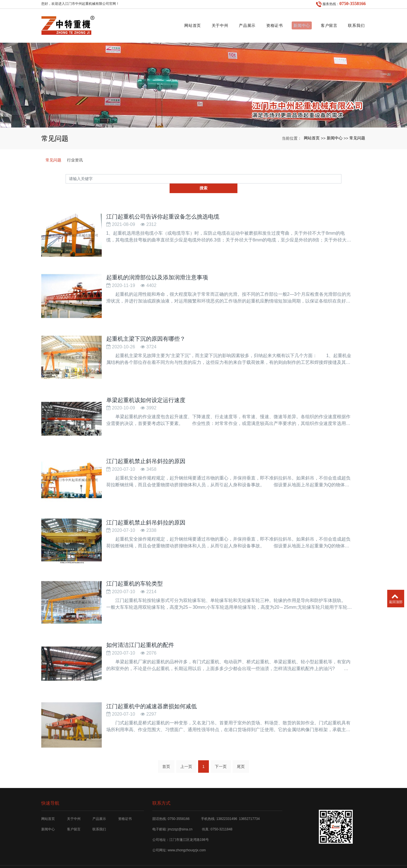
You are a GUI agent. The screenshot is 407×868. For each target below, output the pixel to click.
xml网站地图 (225, 856)
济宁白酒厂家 (276, 856)
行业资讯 (75, 157)
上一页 (186, 746)
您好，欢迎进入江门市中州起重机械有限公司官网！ (80, 4)
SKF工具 (243, 856)
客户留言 (325, 24)
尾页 (241, 746)
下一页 (221, 746)
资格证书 (266, 24)
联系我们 (355, 24)
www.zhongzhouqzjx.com (187, 829)
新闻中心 (295, 24)
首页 (166, 746)
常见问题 (357, 135)
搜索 (341, 176)
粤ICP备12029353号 (204, 861)
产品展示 (236, 24)
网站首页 (177, 24)
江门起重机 (146, 856)
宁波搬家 (257, 856)
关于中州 (206, 24)
